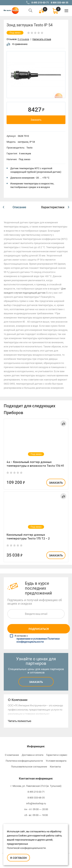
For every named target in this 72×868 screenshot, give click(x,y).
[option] (36, 75)
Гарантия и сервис (57, 755)
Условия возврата (56, 761)
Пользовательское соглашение (29, 767)
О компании (12, 755)
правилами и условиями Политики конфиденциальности (38, 640)
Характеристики (53, 207)
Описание (19, 207)
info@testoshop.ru (36, 803)
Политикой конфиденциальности (26, 848)
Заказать (36, 120)
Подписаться (39, 629)
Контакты (55, 767)
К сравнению (17, 44)
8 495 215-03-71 (40, 3)
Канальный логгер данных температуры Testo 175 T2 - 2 (28, 537)
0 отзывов (23, 39)
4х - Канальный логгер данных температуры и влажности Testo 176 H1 (35, 464)
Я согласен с (36, 639)
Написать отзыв (42, 39)
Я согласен (18, 858)
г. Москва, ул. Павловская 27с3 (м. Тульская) (36, 786)
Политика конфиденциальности (24, 761)
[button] (3, 207)
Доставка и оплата (33, 755)
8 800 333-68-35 (60, 3)
